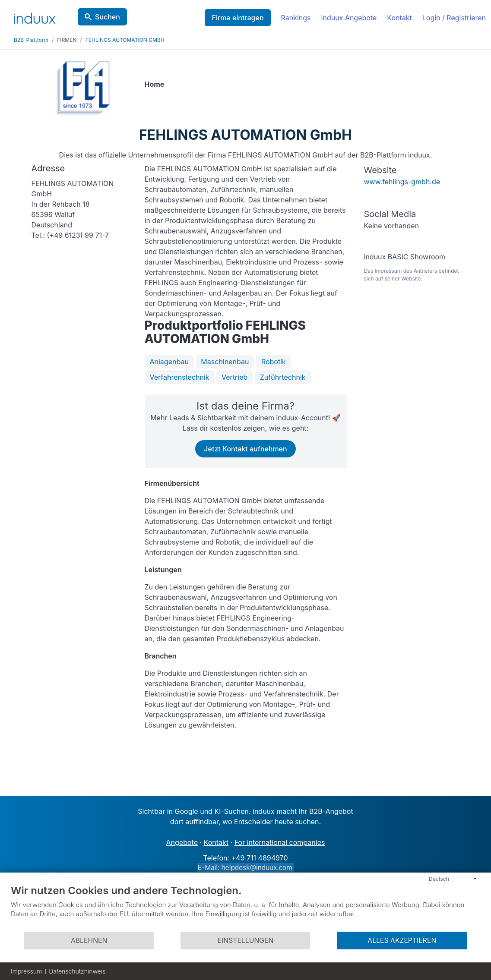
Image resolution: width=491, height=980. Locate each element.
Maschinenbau (225, 362)
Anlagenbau (169, 362)
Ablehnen (89, 941)
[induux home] (35, 16)
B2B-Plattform (31, 40)
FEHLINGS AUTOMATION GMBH (125, 40)
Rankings (296, 18)
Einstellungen (246, 941)
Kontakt (399, 18)
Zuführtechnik (283, 377)
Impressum (26, 971)
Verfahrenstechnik (180, 377)
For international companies (280, 842)
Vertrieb (234, 377)
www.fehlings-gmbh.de (402, 182)
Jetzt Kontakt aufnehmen (245, 449)
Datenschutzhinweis (77, 971)
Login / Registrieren (454, 18)
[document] (245, 908)
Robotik (274, 362)
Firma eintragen (238, 18)
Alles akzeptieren (402, 941)
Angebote (182, 842)
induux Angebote (349, 18)
